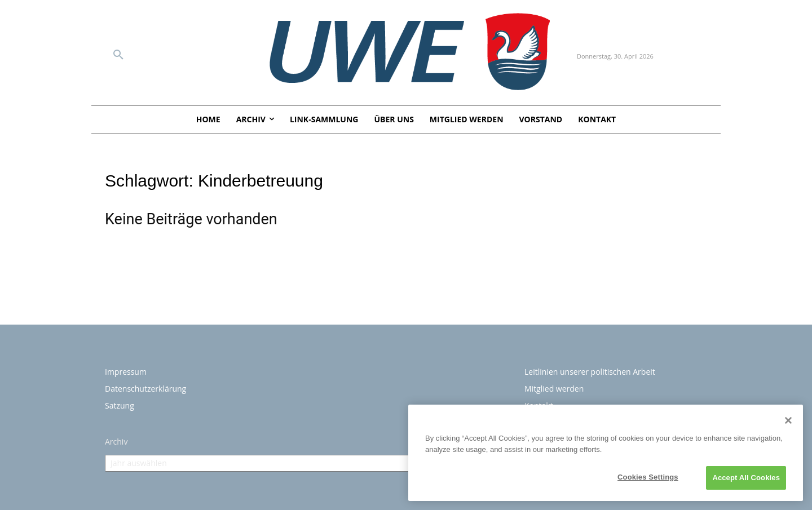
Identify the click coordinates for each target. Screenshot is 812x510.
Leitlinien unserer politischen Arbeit (590, 372)
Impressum (126, 372)
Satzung (120, 405)
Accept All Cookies (746, 478)
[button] (118, 55)
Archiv (116, 442)
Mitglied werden (554, 389)
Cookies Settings (648, 477)
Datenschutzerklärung (145, 389)
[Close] (788, 420)
